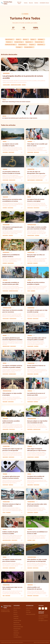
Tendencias (9, 42)
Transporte (32, 45)
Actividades (42, 3)
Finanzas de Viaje (39, 42)
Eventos (26, 3)
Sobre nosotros (29, 608)
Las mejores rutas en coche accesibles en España (43, 621)
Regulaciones (29, 42)
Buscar (47, 3)
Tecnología (19, 47)
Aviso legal (28, 612)
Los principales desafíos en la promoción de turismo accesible (44, 615)
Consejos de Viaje (19, 42)
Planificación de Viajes (11, 45)
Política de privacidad (31, 614)
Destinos (36, 3)
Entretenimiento (23, 45)
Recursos (31, 3)
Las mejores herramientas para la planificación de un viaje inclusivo (44, 619)
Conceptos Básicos (29, 47)
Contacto (28, 610)
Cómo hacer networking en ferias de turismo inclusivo (44, 617)
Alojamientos (41, 45)
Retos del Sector (19, 3)
